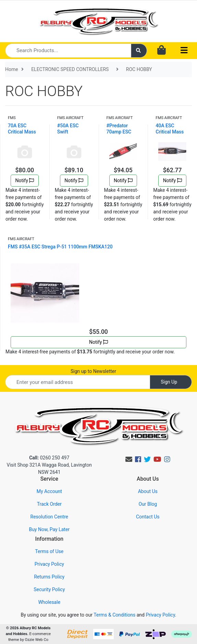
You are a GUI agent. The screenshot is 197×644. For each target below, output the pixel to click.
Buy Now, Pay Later (49, 529)
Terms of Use (49, 551)
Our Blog (148, 504)
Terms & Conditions (114, 615)
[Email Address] (78, 382)
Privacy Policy (49, 564)
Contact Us (148, 517)
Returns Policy (49, 577)
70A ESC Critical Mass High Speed (22, 132)
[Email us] (129, 459)
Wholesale (49, 602)
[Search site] (139, 51)
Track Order (49, 504)
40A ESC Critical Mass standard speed (172, 132)
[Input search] (68, 51)
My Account (49, 491)
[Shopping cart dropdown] (162, 50)
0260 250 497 (49, 458)
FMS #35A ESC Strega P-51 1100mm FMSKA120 (60, 247)
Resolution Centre (49, 517)
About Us (148, 491)
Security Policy (49, 589)
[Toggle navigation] (184, 51)
